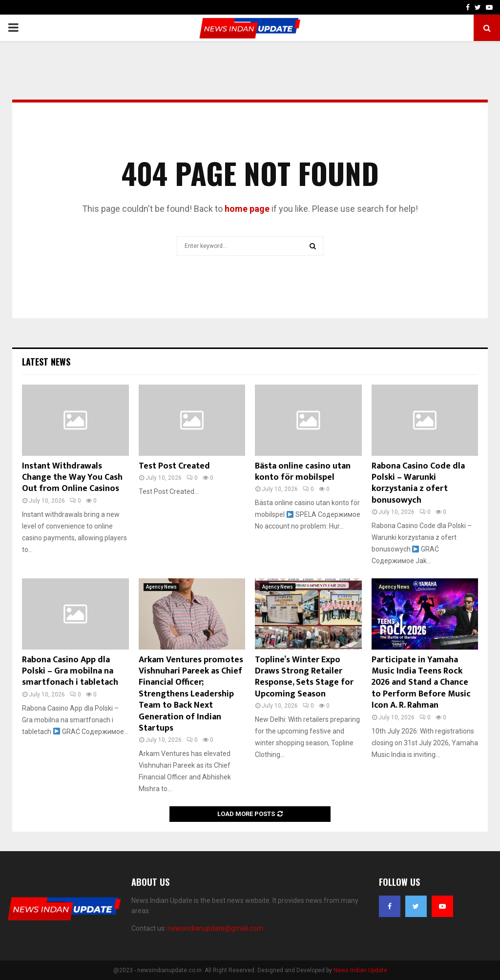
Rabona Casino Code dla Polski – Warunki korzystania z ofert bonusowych (418, 483)
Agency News (161, 587)
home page (247, 209)
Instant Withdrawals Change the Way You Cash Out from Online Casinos (72, 478)
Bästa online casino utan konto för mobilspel (303, 472)
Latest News (46, 362)
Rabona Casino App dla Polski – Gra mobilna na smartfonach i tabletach (70, 671)
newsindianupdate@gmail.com (215, 928)
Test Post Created (174, 466)
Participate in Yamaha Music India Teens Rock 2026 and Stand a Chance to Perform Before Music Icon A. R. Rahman (421, 683)
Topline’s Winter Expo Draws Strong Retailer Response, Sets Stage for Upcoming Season (304, 677)
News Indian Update (360, 970)
